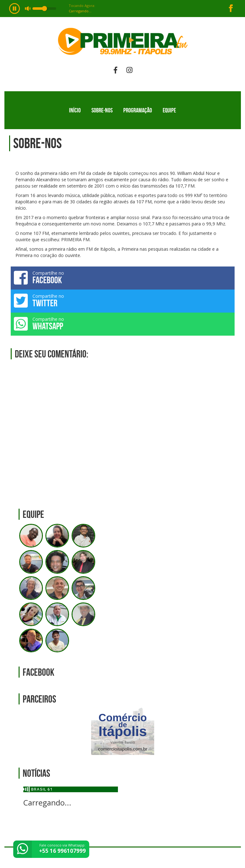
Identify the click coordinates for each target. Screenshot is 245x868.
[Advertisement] (123, 428)
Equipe (169, 110)
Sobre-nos (102, 110)
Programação (138, 110)
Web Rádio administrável (231, 858)
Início (75, 110)
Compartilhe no (123, 278)
